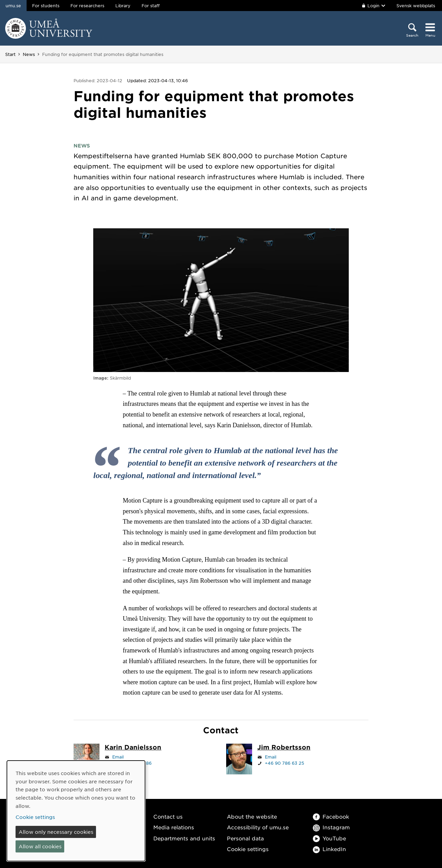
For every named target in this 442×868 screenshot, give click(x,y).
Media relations (174, 827)
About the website (252, 816)
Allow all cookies (40, 846)
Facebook (331, 816)
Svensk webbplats (416, 6)
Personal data (245, 838)
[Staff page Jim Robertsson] (284, 748)
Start (10, 54)
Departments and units (184, 838)
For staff (151, 6)
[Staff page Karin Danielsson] (133, 748)
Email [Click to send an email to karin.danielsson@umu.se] (118, 757)
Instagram (331, 827)
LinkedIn (329, 849)
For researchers (87, 6)
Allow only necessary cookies (56, 832)
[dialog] (76, 811)
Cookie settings (248, 849)
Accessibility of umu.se (258, 827)
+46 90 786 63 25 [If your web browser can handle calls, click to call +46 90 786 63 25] (285, 763)
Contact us (168, 816)
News (29, 54)
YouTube (329, 838)
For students (46, 6)
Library (123, 6)
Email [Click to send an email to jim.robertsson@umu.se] (271, 757)
